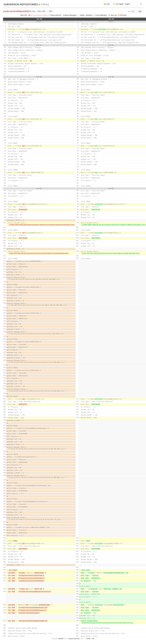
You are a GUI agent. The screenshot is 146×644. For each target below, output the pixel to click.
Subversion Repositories (21, 4)
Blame (90, 15)
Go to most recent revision (39, 15)
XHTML (88, 639)
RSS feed (123, 15)
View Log (113, 15)
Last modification (101, 15)
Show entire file (56, 15)
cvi (10, 11)
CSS (93, 639)
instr (14, 11)
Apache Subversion (74, 639)
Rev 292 (24, 15)
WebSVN (61, 639)
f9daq (45, 4)
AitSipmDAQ (22, 11)
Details (82, 15)
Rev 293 (111, 19)
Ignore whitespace (71, 15)
